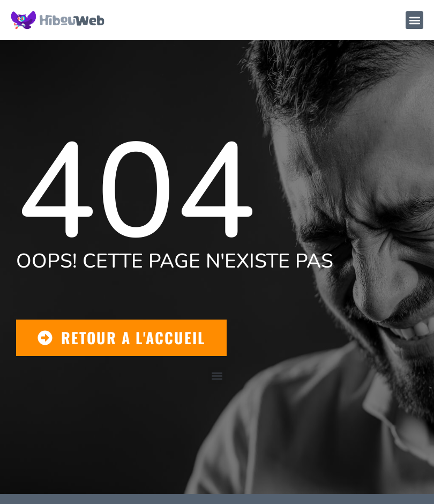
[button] (414, 20)
